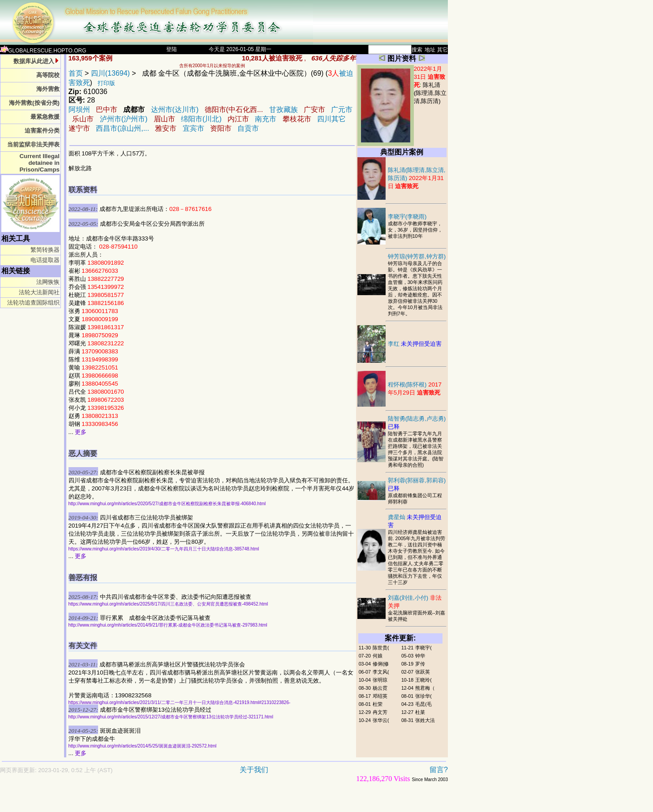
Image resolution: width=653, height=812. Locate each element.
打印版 (106, 83)
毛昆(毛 (423, 704)
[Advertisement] (193, 801)
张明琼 (380, 680)
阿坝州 (79, 110)
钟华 (420, 656)
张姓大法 (425, 720)
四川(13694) (110, 73)
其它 (442, 50)
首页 (76, 73)
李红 (415, 344)
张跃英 (423, 672)
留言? (439, 770)
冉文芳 (380, 712)
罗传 (420, 664)
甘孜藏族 (284, 110)
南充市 (266, 119)
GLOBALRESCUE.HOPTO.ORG (43, 51)
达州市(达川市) (175, 110)
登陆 (172, 49)
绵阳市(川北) (201, 119)
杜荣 (378, 704)
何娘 (378, 656)
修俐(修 (381, 664)
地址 (430, 50)
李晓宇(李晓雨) (407, 217)
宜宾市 (193, 128)
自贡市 (248, 128)
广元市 (342, 110)
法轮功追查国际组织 (33, 303)
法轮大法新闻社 (39, 292)
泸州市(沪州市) (124, 119)
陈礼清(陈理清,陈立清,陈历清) (430, 93)
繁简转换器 (45, 250)
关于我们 (254, 770)
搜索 (417, 50)
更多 (81, 432)
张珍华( (423, 696)
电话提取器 (45, 260)
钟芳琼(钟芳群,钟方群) (417, 256)
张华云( (381, 720)
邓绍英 (380, 696)
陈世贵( (381, 648)
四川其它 (331, 119)
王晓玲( (423, 680)
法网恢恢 (48, 282)
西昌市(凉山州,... (122, 128)
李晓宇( (423, 648)
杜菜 (420, 712)
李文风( (381, 672)
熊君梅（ (425, 688)
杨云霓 (380, 688)
